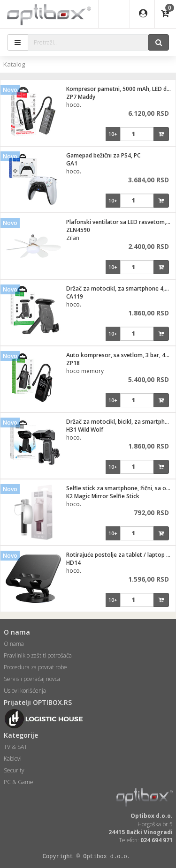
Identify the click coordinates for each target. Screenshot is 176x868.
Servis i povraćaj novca (32, 679)
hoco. (74, 105)
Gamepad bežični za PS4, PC (103, 155)
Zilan (73, 238)
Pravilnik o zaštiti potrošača (38, 655)
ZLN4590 (78, 230)
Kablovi (13, 759)
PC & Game (19, 782)
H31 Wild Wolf (85, 430)
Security (14, 770)
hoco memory (85, 371)
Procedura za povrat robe (35, 667)
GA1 (72, 163)
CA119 (75, 296)
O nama (14, 644)
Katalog (14, 64)
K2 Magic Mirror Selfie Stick (103, 496)
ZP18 (73, 363)
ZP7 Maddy (81, 97)
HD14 (73, 563)
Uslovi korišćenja (25, 691)
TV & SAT (15, 747)
